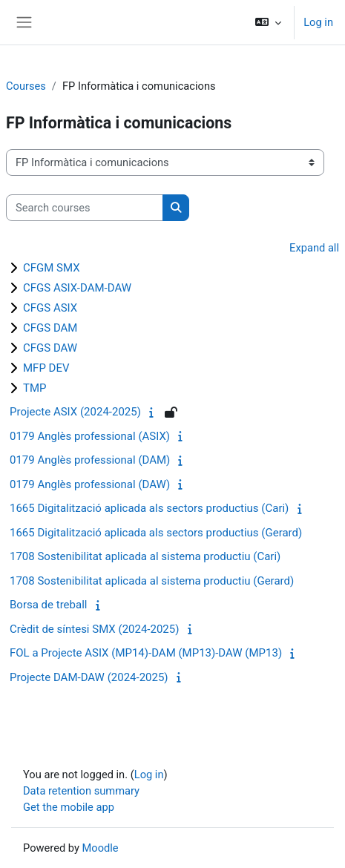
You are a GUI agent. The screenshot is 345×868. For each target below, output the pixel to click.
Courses (26, 86)
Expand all (314, 248)
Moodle (101, 848)
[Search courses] (85, 208)
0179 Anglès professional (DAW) (90, 484)
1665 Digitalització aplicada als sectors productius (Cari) (149, 508)
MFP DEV (46, 368)
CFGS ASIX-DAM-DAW (77, 288)
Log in (318, 22)
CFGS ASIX (50, 308)
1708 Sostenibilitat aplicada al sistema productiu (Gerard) (152, 581)
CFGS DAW (50, 348)
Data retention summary (81, 791)
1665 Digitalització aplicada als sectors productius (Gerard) (156, 533)
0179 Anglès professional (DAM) (90, 460)
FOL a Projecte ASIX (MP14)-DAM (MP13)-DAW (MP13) (146, 653)
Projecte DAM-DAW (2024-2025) (89, 677)
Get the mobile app (69, 807)
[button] (268, 22)
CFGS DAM (50, 328)
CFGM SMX (52, 268)
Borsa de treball (48, 605)
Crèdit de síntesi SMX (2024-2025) (94, 629)
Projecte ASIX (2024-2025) (75, 412)
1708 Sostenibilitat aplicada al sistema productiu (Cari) (145, 556)
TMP (35, 388)
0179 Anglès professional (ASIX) (90, 436)
